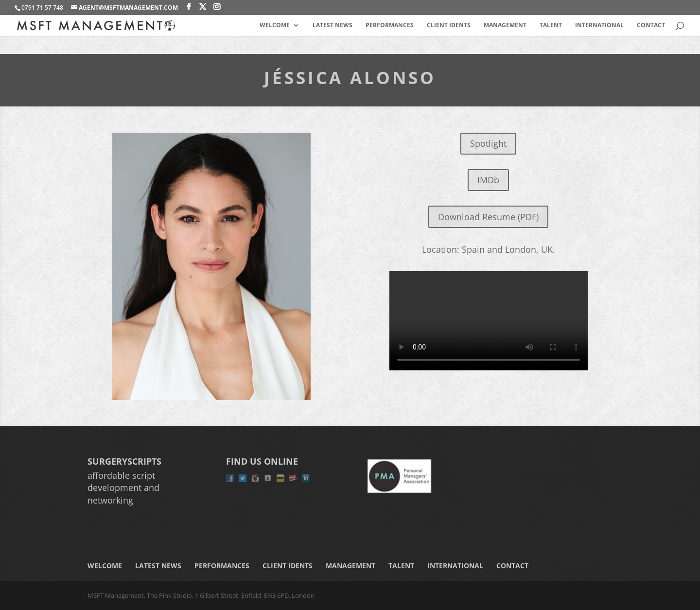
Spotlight (488, 143)
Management (505, 26)
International (599, 26)
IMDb (488, 180)
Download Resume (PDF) (488, 217)
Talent (551, 26)
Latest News (332, 26)
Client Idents (449, 26)
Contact (651, 26)
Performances (390, 26)
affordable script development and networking (123, 488)
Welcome (275, 26)
